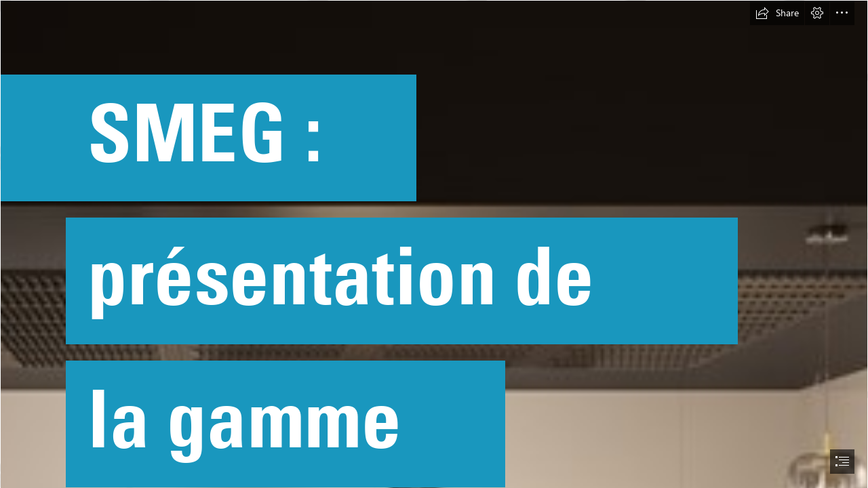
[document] (434, 244)
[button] (777, 13)
